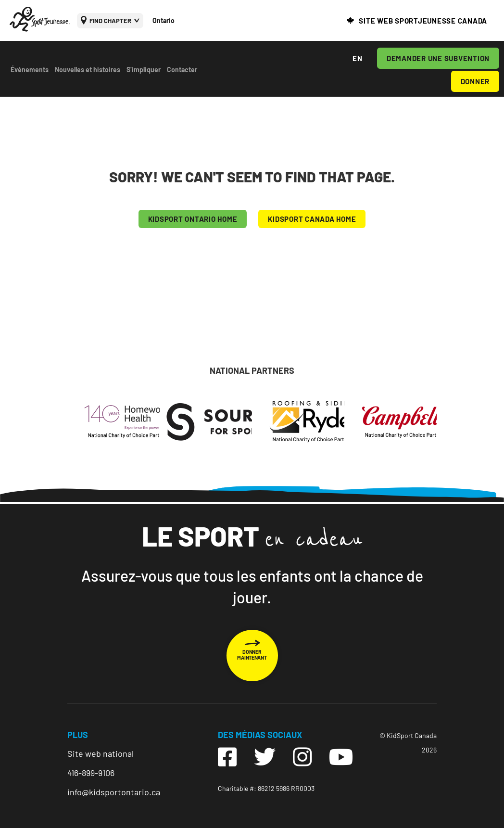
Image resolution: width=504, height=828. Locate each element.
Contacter (182, 70)
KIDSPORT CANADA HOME (312, 219)
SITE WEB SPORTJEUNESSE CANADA (423, 21)
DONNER (475, 81)
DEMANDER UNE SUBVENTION (438, 58)
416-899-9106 (91, 773)
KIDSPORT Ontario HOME (193, 219)
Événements (30, 70)
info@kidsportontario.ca (114, 792)
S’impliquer (144, 70)
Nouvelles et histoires (88, 70)
